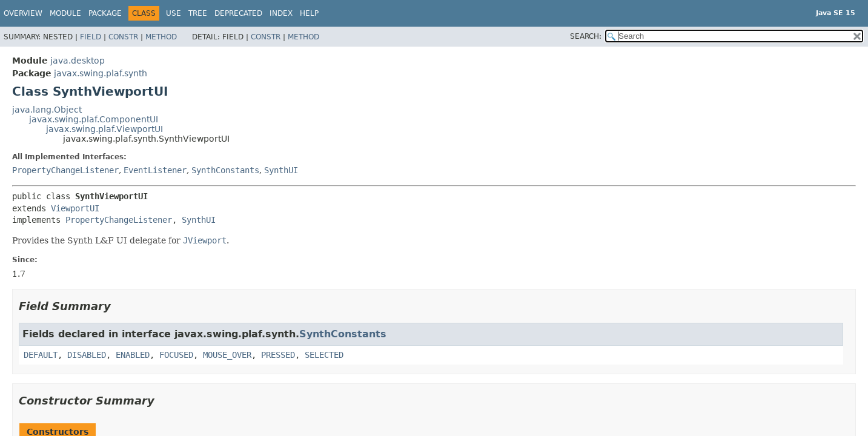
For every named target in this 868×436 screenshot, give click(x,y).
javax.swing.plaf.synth (101, 73)
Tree (198, 13)
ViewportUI (75, 208)
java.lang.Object (47, 110)
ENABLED (133, 355)
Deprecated (238, 13)
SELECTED (324, 355)
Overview (23, 13)
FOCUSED (176, 355)
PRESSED (278, 355)
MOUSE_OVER (227, 355)
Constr (123, 37)
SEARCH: (586, 36)
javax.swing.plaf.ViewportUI (104, 129)
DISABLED (87, 355)
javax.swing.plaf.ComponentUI (94, 119)
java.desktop (78, 61)
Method (161, 37)
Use (174, 13)
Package (105, 13)
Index (281, 13)
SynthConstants (225, 170)
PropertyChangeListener (65, 170)
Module (65, 13)
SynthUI (281, 170)
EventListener (155, 170)
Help (309, 13)
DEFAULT (41, 355)
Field (91, 37)
